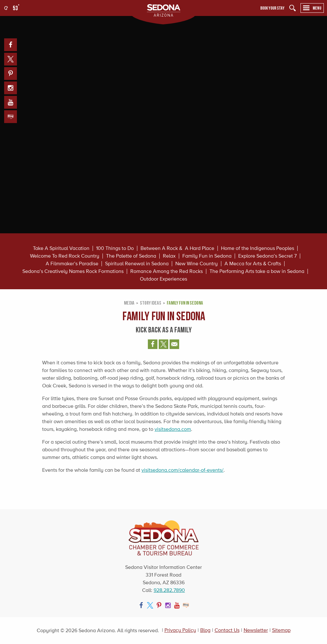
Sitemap (281, 630)
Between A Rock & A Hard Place (177, 248)
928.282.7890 (169, 590)
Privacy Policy (180, 630)
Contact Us (227, 630)
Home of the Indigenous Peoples (258, 248)
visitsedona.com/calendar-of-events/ (183, 470)
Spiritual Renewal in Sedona (137, 264)
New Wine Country (197, 264)
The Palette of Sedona (131, 256)
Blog (205, 630)
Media (129, 303)
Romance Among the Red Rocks (167, 271)
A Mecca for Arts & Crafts (253, 264)
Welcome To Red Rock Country (65, 256)
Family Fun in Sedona (207, 256)
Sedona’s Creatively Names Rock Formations (73, 271)
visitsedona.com (173, 429)
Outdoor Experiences (163, 279)
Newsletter (256, 630)
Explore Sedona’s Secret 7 (267, 256)
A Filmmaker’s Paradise (72, 264)
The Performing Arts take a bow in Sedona (257, 271)
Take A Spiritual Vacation (61, 248)
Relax (169, 256)
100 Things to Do (115, 248)
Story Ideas (151, 303)
